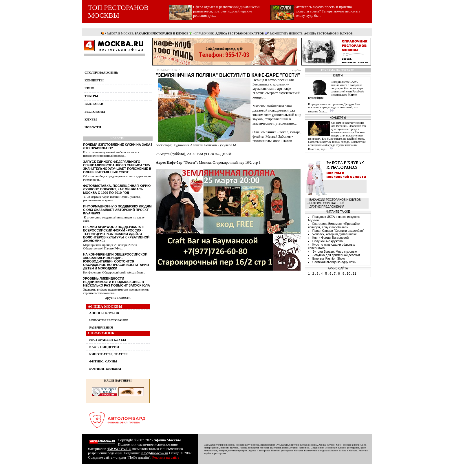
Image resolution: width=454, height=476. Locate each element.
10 (348, 273)
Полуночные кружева (328, 241)
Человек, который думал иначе (335, 234)
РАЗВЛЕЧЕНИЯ (101, 327)
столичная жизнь (101, 72)
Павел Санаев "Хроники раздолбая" (338, 231)
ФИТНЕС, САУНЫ (103, 361)
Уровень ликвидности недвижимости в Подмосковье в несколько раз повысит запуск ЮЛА (117, 282)
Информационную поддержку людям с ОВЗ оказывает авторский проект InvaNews (117, 210)
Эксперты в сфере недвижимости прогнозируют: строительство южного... (116, 291)
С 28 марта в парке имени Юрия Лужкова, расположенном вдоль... (112, 198)
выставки (94, 104)
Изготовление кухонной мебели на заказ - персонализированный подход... (111, 154)
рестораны (95, 112)
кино (89, 88)
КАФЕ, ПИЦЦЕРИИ (104, 347)
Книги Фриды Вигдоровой (331, 238)
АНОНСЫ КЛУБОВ (104, 313)
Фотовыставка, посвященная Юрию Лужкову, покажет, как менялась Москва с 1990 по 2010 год (117, 189)
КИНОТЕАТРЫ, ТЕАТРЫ (108, 354)
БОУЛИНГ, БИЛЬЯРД (105, 369)
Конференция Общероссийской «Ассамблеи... (114, 272)
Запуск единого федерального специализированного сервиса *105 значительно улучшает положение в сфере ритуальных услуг (117, 167)
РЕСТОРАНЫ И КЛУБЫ (108, 340)
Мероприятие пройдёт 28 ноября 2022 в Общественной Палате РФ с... (110, 247)
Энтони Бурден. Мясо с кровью (335, 251)
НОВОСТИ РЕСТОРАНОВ (109, 320)
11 (354, 273)
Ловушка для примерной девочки (336, 255)
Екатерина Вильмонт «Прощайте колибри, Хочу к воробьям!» (334, 225)
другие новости (118, 297)
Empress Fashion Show (329, 258)
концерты (94, 80)
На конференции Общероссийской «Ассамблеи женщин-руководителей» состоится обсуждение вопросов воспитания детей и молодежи (116, 261)
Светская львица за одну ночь (334, 262)
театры (91, 96)
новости (93, 127)
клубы (91, 119)
